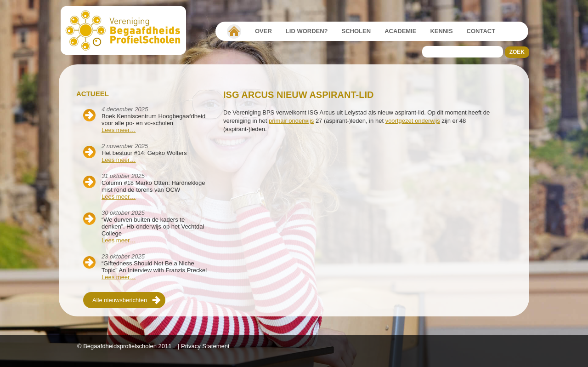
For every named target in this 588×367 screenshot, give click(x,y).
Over (263, 31)
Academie (400, 31)
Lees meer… (119, 130)
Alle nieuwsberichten (120, 300)
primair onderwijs (291, 121)
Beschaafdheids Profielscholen (127, 30)
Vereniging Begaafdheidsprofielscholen (234, 31)
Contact (481, 31)
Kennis (441, 31)
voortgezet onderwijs (413, 121)
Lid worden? (307, 31)
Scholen (356, 31)
